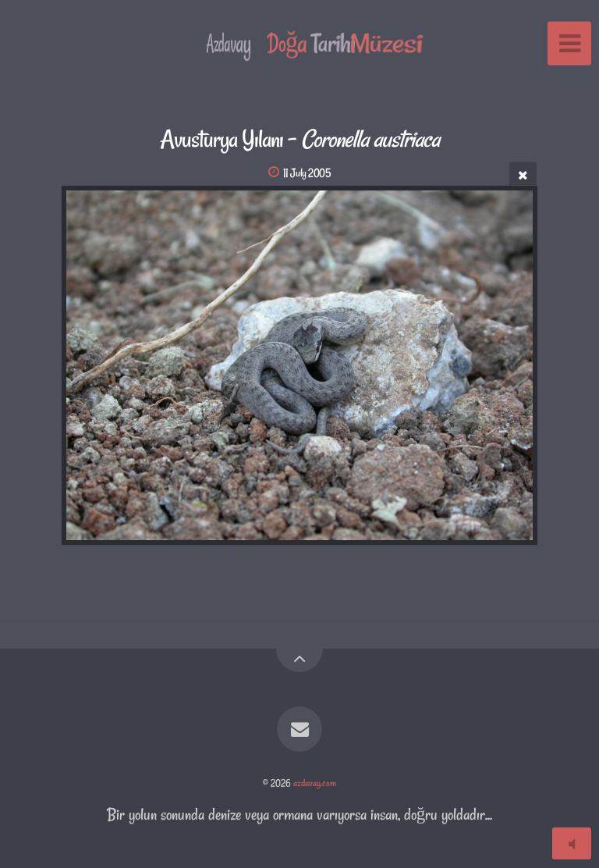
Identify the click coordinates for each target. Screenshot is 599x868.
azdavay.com (315, 783)
